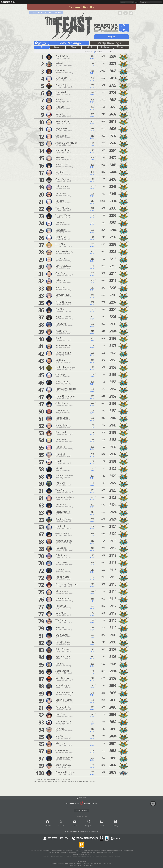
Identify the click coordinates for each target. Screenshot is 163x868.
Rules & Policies (75, 832)
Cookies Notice (94, 832)
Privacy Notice (85, 832)
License (67, 832)
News (62, 826)
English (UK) (146, 2)
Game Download (81, 810)
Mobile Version (83, 798)
